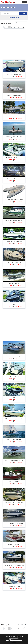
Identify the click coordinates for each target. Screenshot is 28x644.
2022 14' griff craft (14, 283)
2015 (14, 304)
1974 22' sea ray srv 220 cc (14, 74)
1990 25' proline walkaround (14, 242)
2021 (14, 398)
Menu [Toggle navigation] (24, 2)
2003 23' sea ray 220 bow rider (14, 502)
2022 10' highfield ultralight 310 (14, 200)
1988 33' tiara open (14, 586)
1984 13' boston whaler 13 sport (14, 461)
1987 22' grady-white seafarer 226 (14, 565)
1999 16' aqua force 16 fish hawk (14, 221)
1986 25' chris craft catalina (14, 158)
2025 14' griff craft (14, 377)
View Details (18, 76)
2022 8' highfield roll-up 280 (14, 137)
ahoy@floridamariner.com (14, 640)
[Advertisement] (14, 44)
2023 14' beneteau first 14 (14, 440)
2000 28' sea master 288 (14, 262)
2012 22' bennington (14, 544)
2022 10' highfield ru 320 (14, 95)
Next (22, 27)
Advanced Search (14, 18)
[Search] (10, 14)
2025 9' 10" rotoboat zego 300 (14, 356)
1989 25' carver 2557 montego (14, 523)
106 (18, 27)
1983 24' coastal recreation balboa (14, 116)
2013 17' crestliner (14, 481)
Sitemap (14, 642)
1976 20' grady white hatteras (14, 179)
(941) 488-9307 (14, 638)
